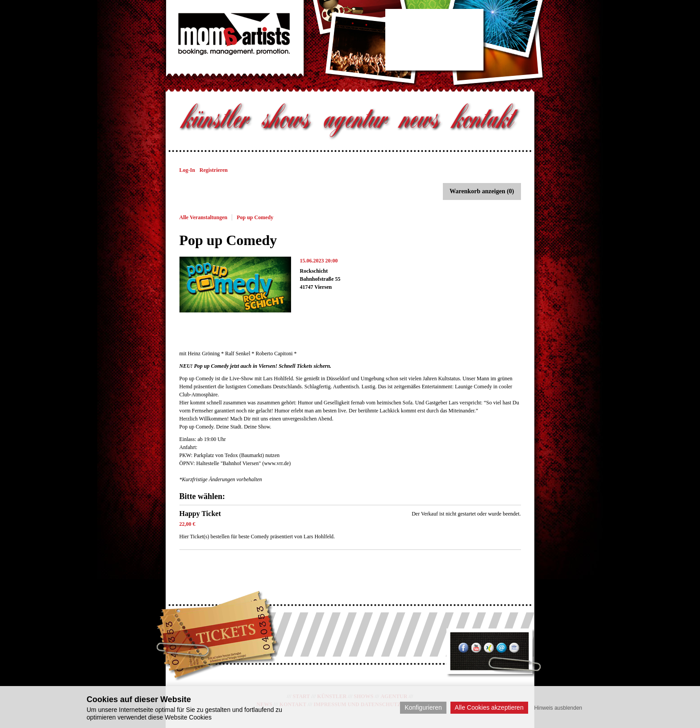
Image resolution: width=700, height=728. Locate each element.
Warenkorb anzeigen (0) (482, 191)
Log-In (187, 170)
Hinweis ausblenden (558, 708)
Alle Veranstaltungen (204, 217)
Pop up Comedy (255, 217)
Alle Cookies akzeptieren (489, 707)
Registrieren (214, 170)
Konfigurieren (423, 707)
